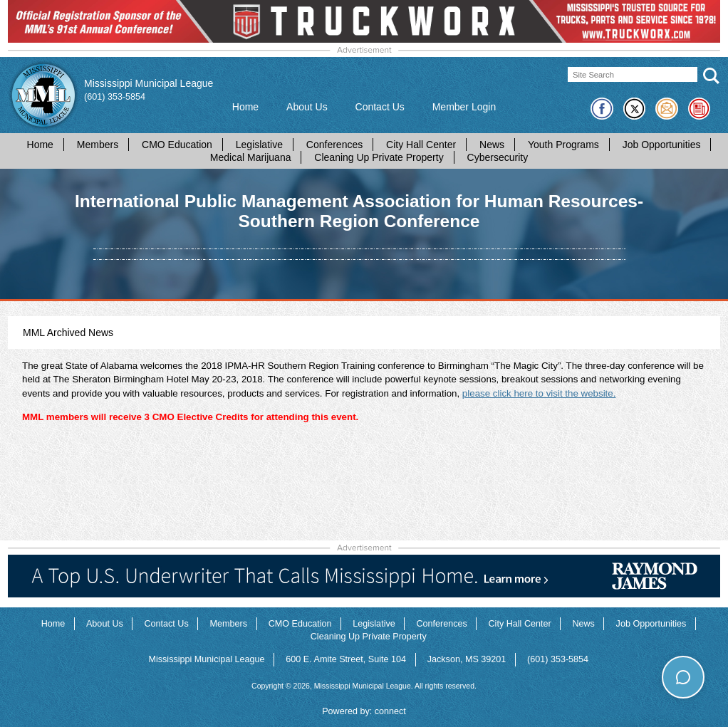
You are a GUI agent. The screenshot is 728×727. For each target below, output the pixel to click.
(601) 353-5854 (115, 97)
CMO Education (177, 145)
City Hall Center (421, 145)
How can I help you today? (649, 648)
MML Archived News (68, 333)
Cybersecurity (498, 157)
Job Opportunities (662, 145)
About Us (307, 107)
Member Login (464, 107)
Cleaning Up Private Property (379, 157)
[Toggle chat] (683, 677)
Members (98, 145)
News (492, 145)
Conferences (334, 145)
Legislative (259, 145)
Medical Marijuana (251, 157)
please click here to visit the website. (539, 393)
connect (390, 711)
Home (245, 107)
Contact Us (380, 107)
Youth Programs (563, 145)
